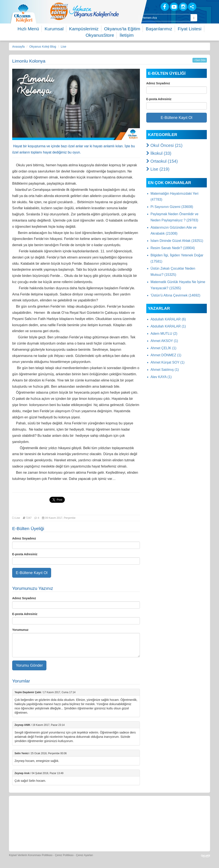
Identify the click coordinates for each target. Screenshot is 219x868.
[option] (84, 11)
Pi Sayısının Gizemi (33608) (172, 207)
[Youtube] (174, 7)
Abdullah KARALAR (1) (168, 326)
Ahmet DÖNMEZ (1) (166, 355)
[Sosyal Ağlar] (192, 7)
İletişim (127, 35)
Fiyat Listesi (190, 29)
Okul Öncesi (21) (164, 145)
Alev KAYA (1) (161, 377)
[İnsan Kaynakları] (188, 810)
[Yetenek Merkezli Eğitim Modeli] (84, 11)
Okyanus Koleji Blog (43, 47)
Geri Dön (200, 60)
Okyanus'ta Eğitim (122, 29)
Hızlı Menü (28, 29)
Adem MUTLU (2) (164, 334)
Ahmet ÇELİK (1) (164, 348)
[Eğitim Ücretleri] (169, 810)
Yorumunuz (20, 630)
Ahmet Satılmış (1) (165, 370)
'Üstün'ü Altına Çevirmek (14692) (175, 295)
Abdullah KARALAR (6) (168, 319)
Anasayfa (18, 47)
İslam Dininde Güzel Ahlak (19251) (177, 241)
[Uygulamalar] (119, 836)
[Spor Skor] (110, 810)
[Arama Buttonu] (194, 18)
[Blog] (150, 7)
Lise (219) (158, 169)
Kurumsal (54, 29)
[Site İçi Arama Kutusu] (165, 18)
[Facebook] (165, 7)
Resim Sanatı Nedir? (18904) (173, 248)
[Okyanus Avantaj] (100, 836)
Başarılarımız (159, 29)
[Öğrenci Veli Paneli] (51, 810)
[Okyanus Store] (71, 810)
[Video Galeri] (149, 810)
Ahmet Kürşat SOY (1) (168, 362)
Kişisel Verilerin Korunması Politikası (31, 855)
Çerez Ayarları (85, 855)
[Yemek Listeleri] (91, 810)
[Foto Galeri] (130, 810)
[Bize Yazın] (32, 810)
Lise (64, 47)
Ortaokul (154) (162, 161)
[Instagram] (183, 7)
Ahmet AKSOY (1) (164, 341)
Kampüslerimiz (84, 29)
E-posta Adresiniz (25, 554)
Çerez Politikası (64, 855)
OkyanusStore (100, 35)
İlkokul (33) (159, 153)
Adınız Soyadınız (24, 538)
